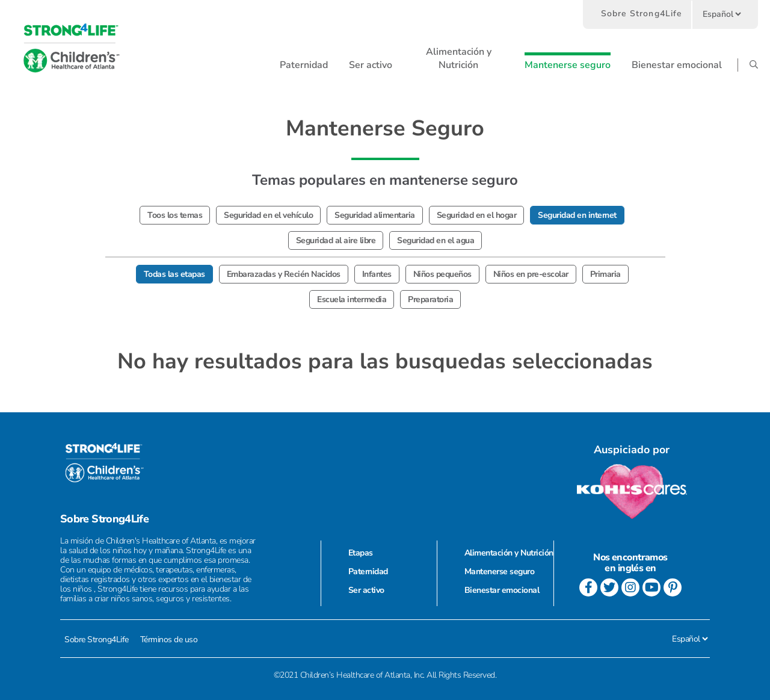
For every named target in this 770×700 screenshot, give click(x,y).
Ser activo (366, 590)
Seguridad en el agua (436, 240)
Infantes (377, 274)
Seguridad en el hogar (477, 215)
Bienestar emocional (502, 590)
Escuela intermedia (352, 299)
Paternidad (368, 571)
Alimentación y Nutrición (509, 553)
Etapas (361, 553)
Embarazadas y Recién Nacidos (284, 274)
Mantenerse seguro (500, 571)
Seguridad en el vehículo (268, 215)
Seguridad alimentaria (375, 215)
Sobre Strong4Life (642, 14)
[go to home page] (71, 48)
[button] (304, 65)
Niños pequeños (442, 274)
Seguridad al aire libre (336, 240)
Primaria (605, 274)
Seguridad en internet (577, 215)
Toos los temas (175, 215)
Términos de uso (169, 640)
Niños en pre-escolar (531, 274)
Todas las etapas (174, 274)
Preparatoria (430, 299)
